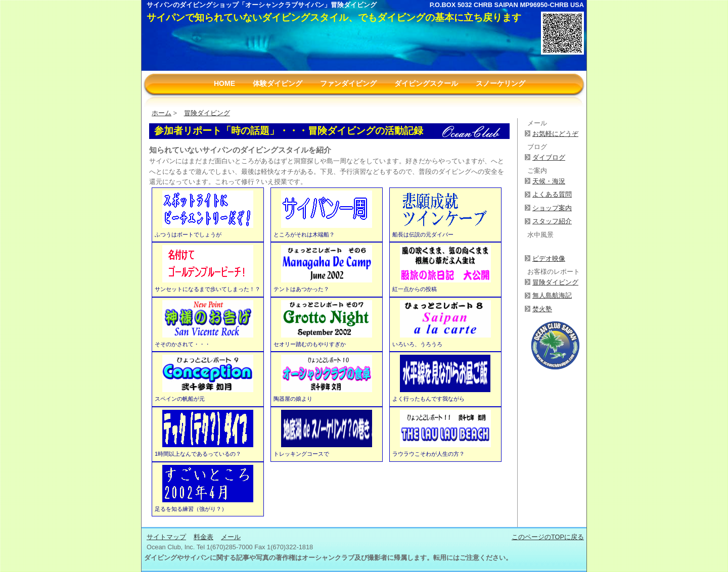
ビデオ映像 (549, 258)
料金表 (203, 537)
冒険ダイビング (207, 113)
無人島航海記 (552, 295)
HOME (224, 83)
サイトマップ (166, 537)
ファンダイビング (348, 83)
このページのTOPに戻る (548, 537)
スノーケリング (500, 83)
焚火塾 (542, 309)
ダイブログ (549, 157)
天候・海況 (549, 181)
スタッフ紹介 (552, 221)
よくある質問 (552, 194)
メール (231, 537)
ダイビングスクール (426, 83)
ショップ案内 (552, 208)
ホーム (162, 113)
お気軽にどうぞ (555, 134)
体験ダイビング (278, 83)
